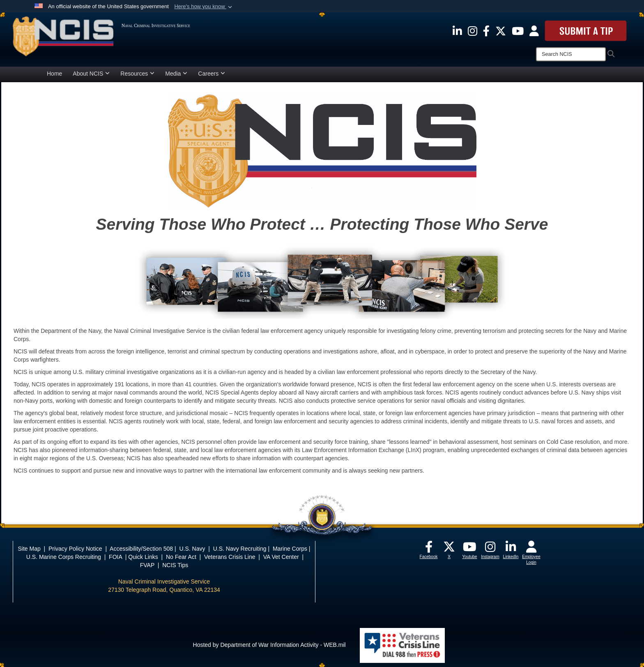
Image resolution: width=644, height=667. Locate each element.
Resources (137, 74)
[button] (204, 7)
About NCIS (91, 74)
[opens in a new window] (457, 30)
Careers (212, 74)
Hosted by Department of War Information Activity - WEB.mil (269, 645)
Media (176, 74)
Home (54, 74)
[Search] (571, 54)
